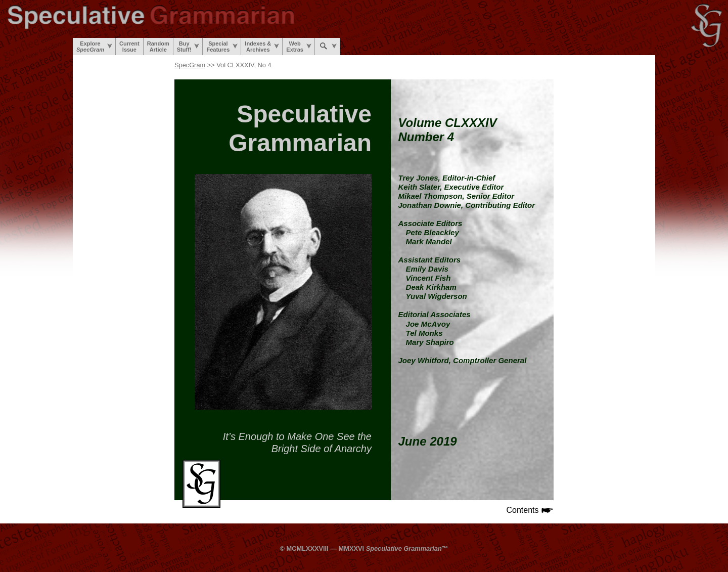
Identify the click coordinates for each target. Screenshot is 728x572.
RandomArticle (158, 47)
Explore (94, 47)
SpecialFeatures (222, 47)
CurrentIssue (129, 47)
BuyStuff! (188, 47)
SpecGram (190, 65)
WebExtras (299, 47)
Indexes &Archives (262, 47)
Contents (530, 510)
